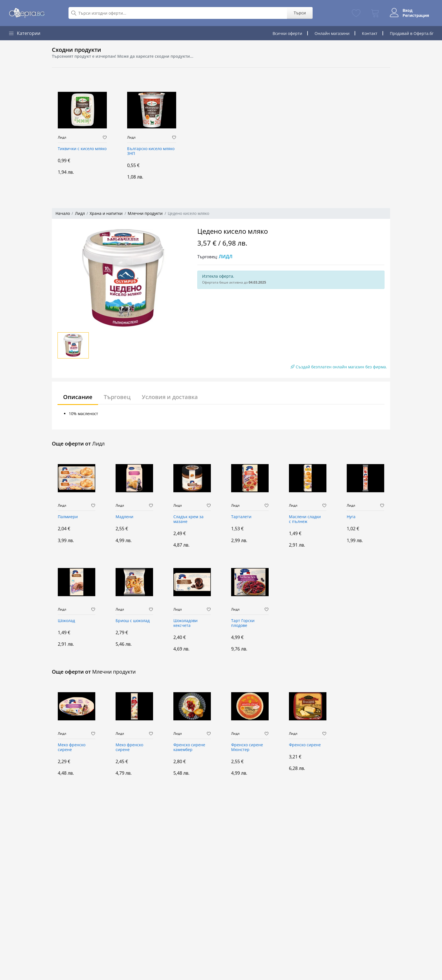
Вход (407, 10)
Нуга (351, 517)
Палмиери (68, 517)
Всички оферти (287, 33)
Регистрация (416, 15)
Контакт (370, 33)
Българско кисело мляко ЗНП (151, 151)
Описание (78, 397)
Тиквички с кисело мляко (82, 149)
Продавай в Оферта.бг (412, 33)
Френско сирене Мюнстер (247, 747)
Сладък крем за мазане (188, 519)
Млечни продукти (145, 213)
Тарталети (241, 517)
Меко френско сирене (72, 747)
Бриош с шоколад (133, 621)
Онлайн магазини (332, 33)
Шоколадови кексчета (185, 623)
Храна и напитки (106, 213)
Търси (300, 13)
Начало (63, 213)
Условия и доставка (170, 397)
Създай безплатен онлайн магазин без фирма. (339, 367)
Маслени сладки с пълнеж (305, 519)
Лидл (62, 137)
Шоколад (66, 621)
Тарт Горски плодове (243, 623)
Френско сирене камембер (189, 747)
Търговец (117, 397)
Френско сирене (305, 745)
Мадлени (124, 517)
